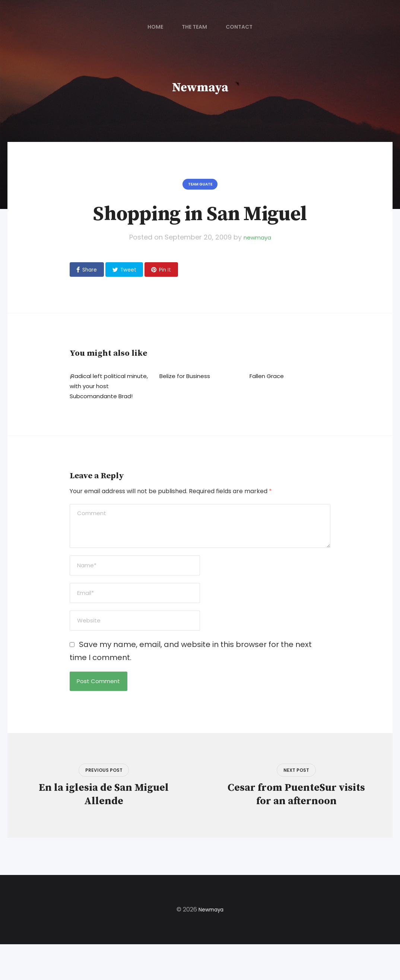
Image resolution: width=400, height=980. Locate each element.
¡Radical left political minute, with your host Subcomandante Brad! (108, 392)
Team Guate (200, 186)
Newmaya (200, 87)
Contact (239, 27)
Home (155, 27)
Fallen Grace (270, 382)
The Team (194, 27)
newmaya (257, 241)
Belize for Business (190, 382)
